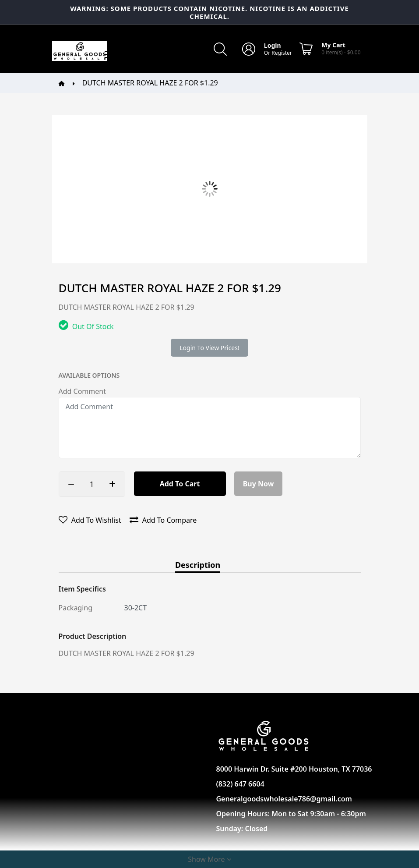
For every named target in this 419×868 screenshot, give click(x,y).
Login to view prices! (209, 348)
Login (273, 45)
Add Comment (82, 391)
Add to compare (163, 520)
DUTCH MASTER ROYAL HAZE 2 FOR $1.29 (150, 83)
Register (282, 53)
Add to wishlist (90, 520)
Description (198, 565)
